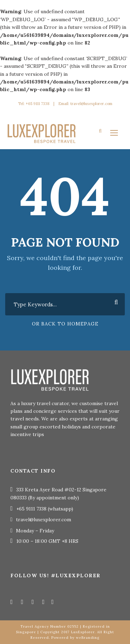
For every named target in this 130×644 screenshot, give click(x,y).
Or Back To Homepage (65, 324)
